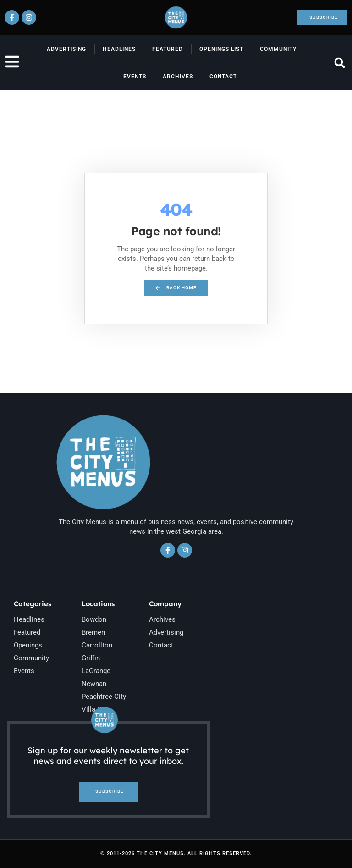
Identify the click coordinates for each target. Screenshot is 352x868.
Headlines (119, 49)
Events (135, 77)
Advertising (66, 49)
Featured (168, 49)
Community (278, 49)
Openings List (221, 49)
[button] (340, 63)
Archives (178, 77)
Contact (223, 77)
